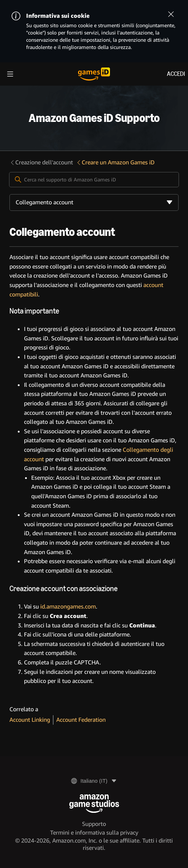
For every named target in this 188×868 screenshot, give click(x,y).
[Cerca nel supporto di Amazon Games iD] (94, 180)
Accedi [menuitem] (176, 74)
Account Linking (30, 720)
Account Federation (81, 720)
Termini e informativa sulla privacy (94, 833)
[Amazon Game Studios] (94, 804)
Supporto (94, 824)
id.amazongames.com (68, 607)
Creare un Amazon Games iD (115, 162)
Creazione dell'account (41, 162)
